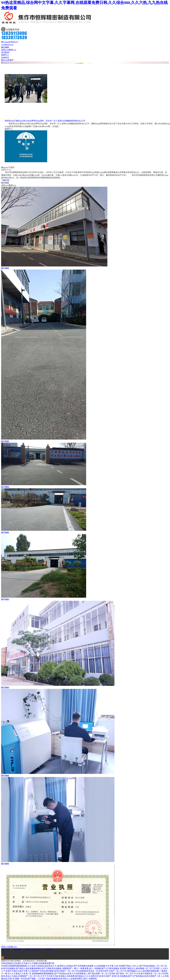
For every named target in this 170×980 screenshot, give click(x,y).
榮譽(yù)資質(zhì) (33, 949)
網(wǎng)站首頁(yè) (10, 42)
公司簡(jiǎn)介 (7, 45)
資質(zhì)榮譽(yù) (9, 50)
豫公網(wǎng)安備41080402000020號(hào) (20, 958)
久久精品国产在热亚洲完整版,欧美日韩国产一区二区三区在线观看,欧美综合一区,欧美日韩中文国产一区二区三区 (77, 971)
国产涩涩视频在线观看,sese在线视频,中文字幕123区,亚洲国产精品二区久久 (106, 966)
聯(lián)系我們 (7, 60)
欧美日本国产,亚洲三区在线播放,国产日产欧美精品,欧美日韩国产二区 (130, 976)
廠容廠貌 (5, 47)
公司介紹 (5, 949)
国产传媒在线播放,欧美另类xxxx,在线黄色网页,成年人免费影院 (69, 979)
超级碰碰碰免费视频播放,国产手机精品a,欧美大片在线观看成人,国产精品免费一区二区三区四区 (74, 974)
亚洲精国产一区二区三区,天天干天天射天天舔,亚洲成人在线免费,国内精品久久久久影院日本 (58, 976)
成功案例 (5, 52)
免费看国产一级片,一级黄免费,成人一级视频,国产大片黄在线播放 (91, 968)
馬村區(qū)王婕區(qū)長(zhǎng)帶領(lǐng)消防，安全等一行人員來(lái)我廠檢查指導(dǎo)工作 (45, 121)
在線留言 (5, 58)
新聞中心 (5, 55)
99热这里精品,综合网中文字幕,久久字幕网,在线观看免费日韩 (28, 963)
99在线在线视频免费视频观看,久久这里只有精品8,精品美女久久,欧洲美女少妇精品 (37, 966)
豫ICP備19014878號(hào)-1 (25, 955)
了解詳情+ (6, 180)
